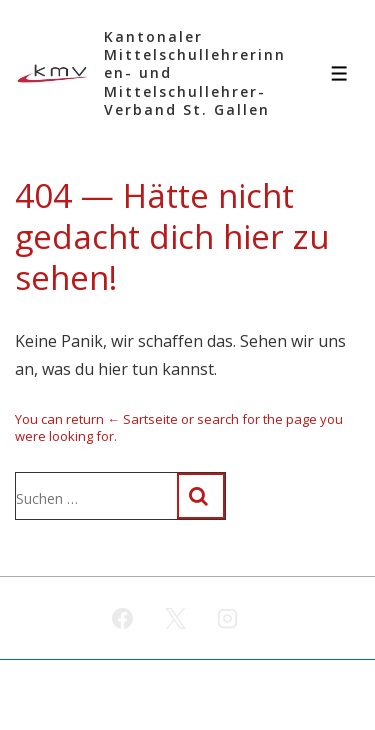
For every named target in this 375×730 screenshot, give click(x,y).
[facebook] (122, 618)
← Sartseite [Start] (142, 419)
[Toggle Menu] (339, 73)
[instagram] (228, 618)
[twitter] (175, 618)
